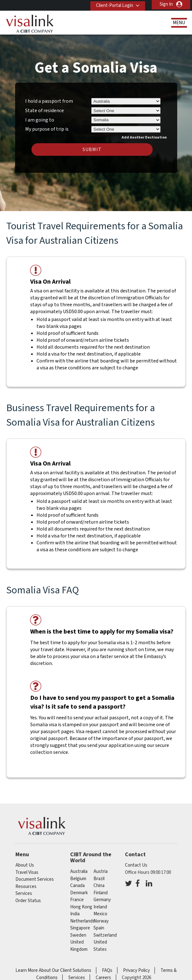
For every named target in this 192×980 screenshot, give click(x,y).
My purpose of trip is (47, 128)
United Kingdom (79, 946)
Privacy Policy (136, 970)
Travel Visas (27, 872)
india (75, 914)
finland (101, 893)
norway (101, 921)
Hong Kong (81, 907)
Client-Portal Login (112, 4)
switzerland (105, 935)
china (99, 886)
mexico (100, 914)
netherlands (82, 921)
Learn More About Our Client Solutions (53, 970)
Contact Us (136, 865)
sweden (78, 935)
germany (102, 900)
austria (101, 871)
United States (100, 946)
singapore (80, 928)
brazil (99, 879)
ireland (100, 907)
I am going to (40, 120)
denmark (79, 893)
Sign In (166, 4)
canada (77, 886)
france (77, 900)
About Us (25, 865)
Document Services (35, 879)
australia (79, 871)
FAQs (107, 970)
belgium (78, 879)
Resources (26, 887)
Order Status (28, 901)
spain (99, 928)
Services (24, 893)
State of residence (45, 111)
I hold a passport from (49, 101)
